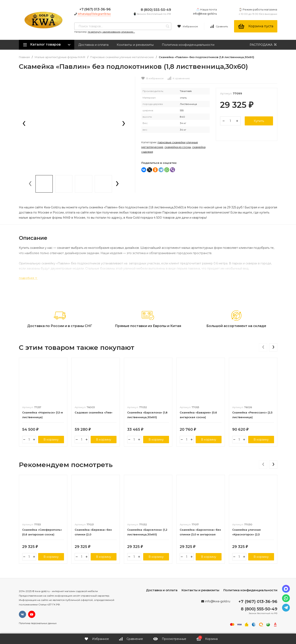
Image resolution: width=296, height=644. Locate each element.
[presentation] (24, 124)
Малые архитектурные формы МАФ (60, 57)
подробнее (28, 278)
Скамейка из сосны (178, 147)
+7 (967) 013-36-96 (95, 9)
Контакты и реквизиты (135, 45)
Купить (259, 121)
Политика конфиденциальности (188, 45)
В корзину (51, 440)
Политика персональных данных (38, 623)
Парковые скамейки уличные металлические (122, 57)
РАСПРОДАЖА (263, 45)
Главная (24, 57)
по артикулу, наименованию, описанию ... (111, 32)
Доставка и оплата (93, 45)
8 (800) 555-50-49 (156, 10)
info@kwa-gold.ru (205, 14)
